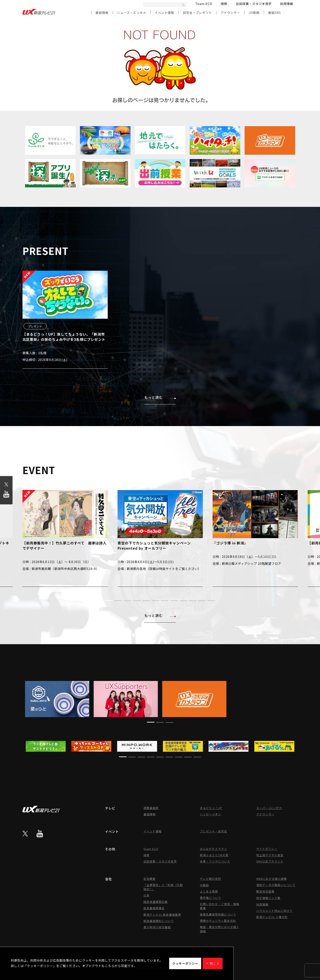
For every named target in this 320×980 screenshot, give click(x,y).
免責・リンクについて (215, 861)
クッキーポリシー (185, 963)
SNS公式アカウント (270, 861)
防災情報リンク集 (268, 898)
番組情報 (102, 13)
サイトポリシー (267, 849)
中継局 (204, 885)
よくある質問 (209, 891)
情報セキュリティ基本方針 (218, 921)
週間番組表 (151, 808)
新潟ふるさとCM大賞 (214, 855)
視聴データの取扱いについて (276, 885)
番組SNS (275, 13)
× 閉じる (213, 963)
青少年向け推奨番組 (157, 927)
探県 (224, 4)
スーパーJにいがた (269, 808)
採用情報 (287, 4)
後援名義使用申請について (218, 914)
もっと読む (160, 397)
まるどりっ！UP (211, 808)
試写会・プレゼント (197, 13)
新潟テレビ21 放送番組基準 (162, 915)
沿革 (146, 895)
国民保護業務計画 (156, 902)
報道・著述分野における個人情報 (220, 929)
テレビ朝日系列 (210, 879)
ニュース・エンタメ (132, 13)
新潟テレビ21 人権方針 (272, 917)
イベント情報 (164, 13)
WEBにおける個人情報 (271, 879)
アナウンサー (230, 13)
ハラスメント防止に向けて (274, 911)
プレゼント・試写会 (213, 831)
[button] (109, 601)
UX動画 (254, 13)
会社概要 (150, 879)
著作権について (210, 898)
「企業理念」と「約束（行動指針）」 (163, 887)
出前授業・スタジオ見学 (254, 4)
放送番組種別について (159, 921)
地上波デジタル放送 (270, 855)
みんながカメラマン (213, 849)
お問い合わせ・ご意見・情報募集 (220, 906)
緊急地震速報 (265, 891)
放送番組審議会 (154, 908)
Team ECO (204, 4)
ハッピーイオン (210, 814)
